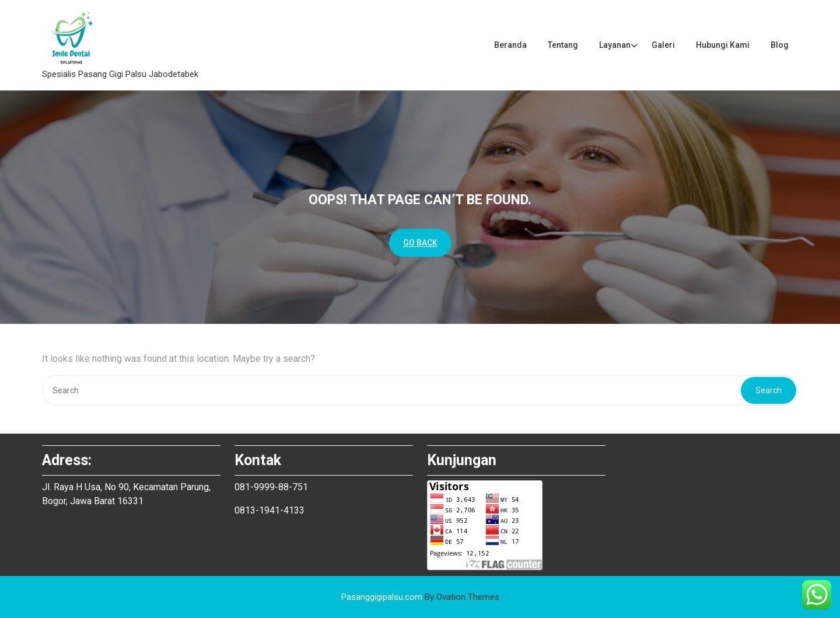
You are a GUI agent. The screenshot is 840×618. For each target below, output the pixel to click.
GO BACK (420, 243)
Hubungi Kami (723, 45)
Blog (780, 45)
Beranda (510, 45)
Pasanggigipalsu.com (420, 597)
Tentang (563, 45)
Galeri (663, 45)
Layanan (615, 45)
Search (769, 390)
